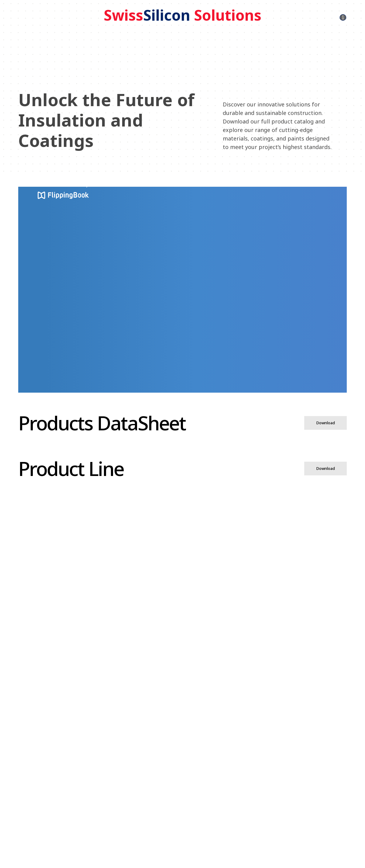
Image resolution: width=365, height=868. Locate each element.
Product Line (71, 469)
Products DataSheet (102, 423)
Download (326, 423)
